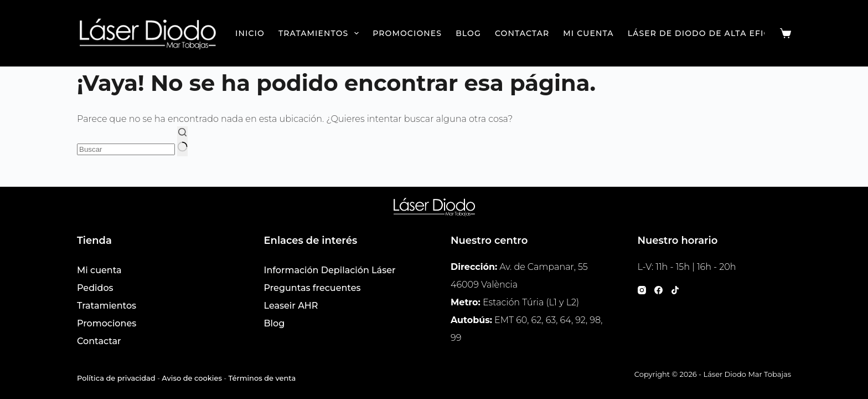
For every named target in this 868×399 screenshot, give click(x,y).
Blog (468, 33)
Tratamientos (321, 33)
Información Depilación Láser (330, 270)
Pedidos (95, 288)
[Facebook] (658, 290)
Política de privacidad (116, 378)
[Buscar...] (126, 149)
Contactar (522, 33)
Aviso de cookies (192, 378)
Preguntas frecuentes (312, 288)
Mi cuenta (588, 33)
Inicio (250, 33)
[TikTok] (675, 290)
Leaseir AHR (291, 306)
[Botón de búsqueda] (182, 141)
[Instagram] (642, 290)
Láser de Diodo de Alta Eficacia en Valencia (742, 33)
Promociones (407, 33)
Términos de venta (262, 378)
